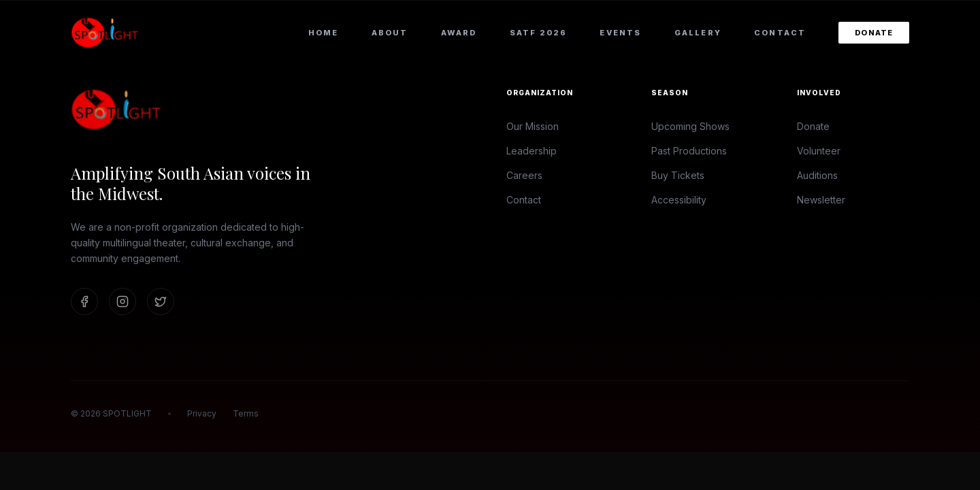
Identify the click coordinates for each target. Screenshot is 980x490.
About (390, 33)
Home (324, 33)
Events (620, 33)
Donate (874, 33)
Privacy (202, 413)
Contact (780, 33)
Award (459, 33)
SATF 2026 (539, 33)
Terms (246, 413)
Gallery (698, 33)
